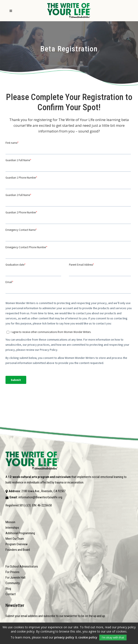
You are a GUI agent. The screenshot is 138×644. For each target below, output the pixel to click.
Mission (10, 522)
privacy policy (64, 637)
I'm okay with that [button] (113, 637)
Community (13, 583)
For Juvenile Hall (15, 578)
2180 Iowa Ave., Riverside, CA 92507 (43, 491)
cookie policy (88, 637)
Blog (8, 589)
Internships (12, 528)
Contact (11, 594)
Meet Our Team (15, 539)
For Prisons (12, 572)
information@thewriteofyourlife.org (40, 497)
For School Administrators (22, 566)
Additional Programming (20, 533)
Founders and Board (18, 550)
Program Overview (17, 544)
